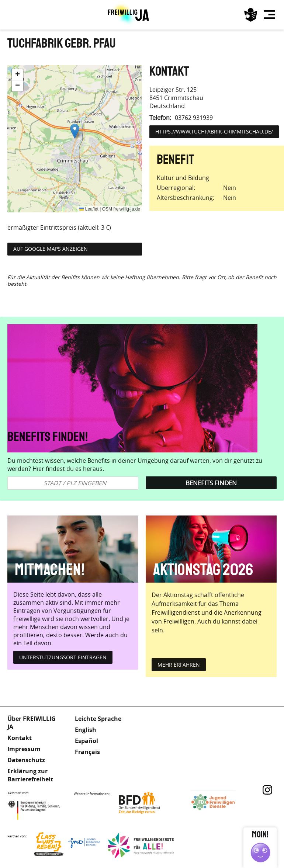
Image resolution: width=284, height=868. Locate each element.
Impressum (24, 749)
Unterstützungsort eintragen (63, 657)
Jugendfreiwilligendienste (224, 803)
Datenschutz (26, 760)
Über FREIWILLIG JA (32, 723)
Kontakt (20, 738)
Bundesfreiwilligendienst (150, 803)
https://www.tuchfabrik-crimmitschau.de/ (214, 131)
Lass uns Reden (67, 845)
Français (87, 752)
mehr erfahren (179, 665)
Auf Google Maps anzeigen (51, 249)
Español (86, 741)
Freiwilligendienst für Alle (141, 845)
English (86, 730)
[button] (75, 131)
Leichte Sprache (251, 15)
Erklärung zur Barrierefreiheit (30, 775)
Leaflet (89, 209)
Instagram (267, 790)
